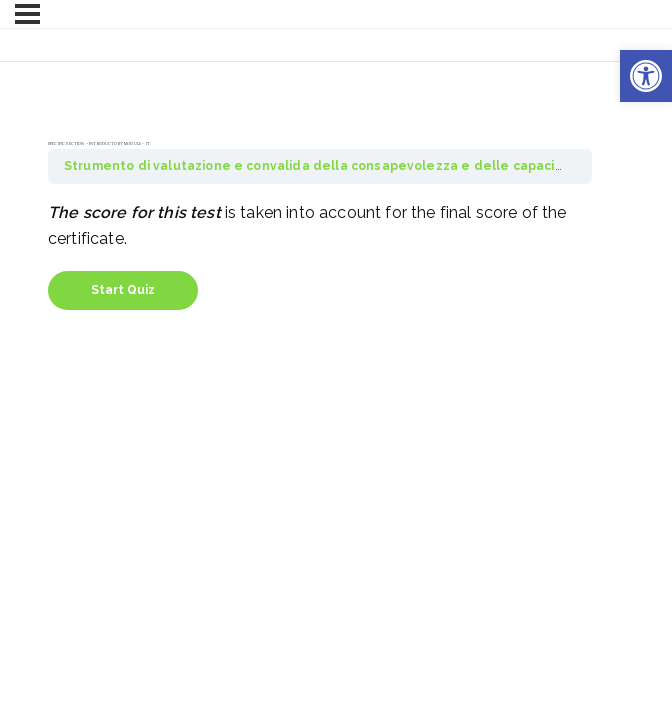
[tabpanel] (320, 225)
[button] (646, 76)
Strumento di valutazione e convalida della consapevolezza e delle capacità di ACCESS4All (363, 166)
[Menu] (27, 14)
